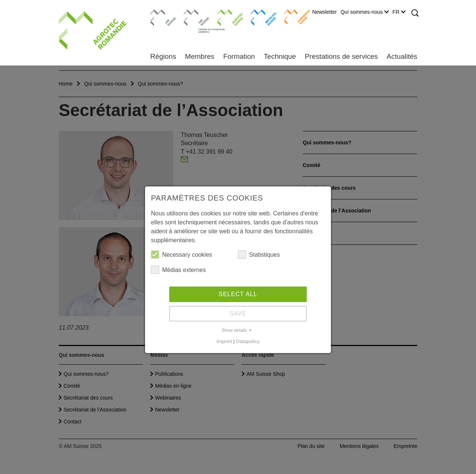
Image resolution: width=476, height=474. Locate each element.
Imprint (224, 341)
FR (399, 12)
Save (238, 313)
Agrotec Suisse (225, 17)
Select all (238, 294)
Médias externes (178, 270)
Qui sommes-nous (365, 12)
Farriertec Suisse (294, 17)
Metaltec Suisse (259, 17)
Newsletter (325, 12)
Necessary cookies (181, 254)
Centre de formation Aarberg (194, 20)
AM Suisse (161, 13)
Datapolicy (248, 341)
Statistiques (259, 254)
